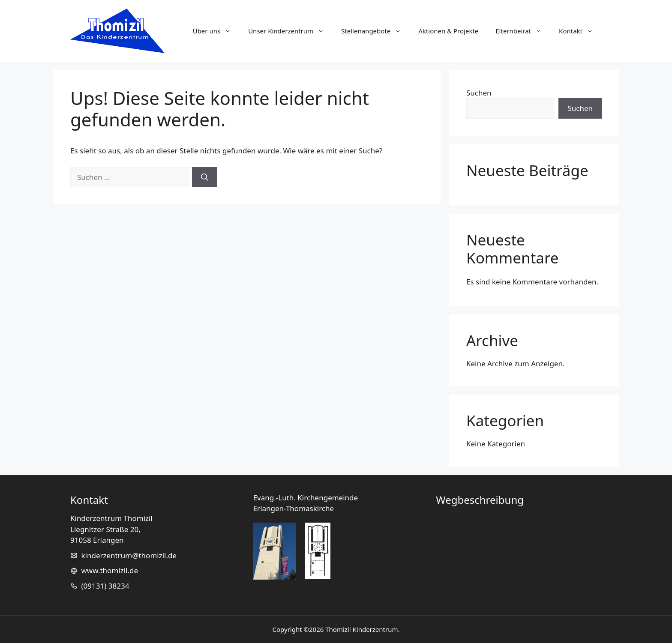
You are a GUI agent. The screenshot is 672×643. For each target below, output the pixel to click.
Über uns (216, 31)
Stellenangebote (375, 31)
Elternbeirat (523, 31)
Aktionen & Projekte (448, 31)
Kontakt (580, 31)
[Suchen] (205, 177)
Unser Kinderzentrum (290, 31)
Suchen (479, 93)
